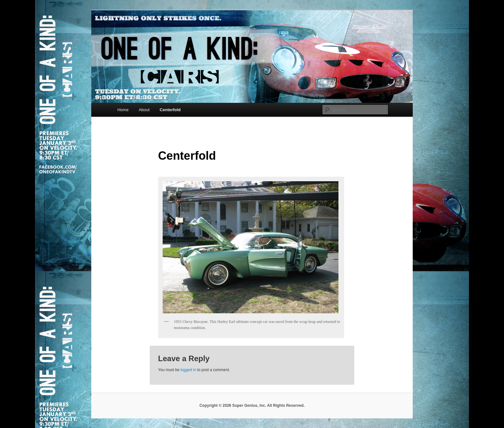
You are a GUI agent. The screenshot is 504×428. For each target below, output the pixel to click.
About (144, 110)
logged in (188, 370)
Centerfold (170, 110)
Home (123, 110)
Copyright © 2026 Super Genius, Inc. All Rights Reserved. (252, 406)
